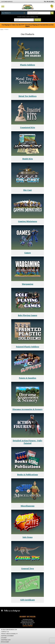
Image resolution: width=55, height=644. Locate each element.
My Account (5, 642)
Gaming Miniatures (28, 221)
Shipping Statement (7, 636)
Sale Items (28, 537)
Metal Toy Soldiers (28, 96)
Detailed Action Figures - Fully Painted (28, 442)
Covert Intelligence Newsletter (28, 17)
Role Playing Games (28, 315)
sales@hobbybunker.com (28, 623)
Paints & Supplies (28, 378)
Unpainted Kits (28, 127)
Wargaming (28, 284)
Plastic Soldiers (28, 65)
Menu (3, 6)
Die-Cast (28, 190)
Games (28, 253)
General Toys (28, 568)
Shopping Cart (6, 640)
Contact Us (5, 632)
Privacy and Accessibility (9, 634)
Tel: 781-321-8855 (28, 624)
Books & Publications (28, 474)
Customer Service (7, 2)
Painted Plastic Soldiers (28, 347)
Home (2, 29)
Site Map (4, 638)
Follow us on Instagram (12, 611)
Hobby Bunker (28, 7)
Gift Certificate (28, 600)
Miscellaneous (28, 506)
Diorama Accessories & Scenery (28, 409)
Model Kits (28, 159)
